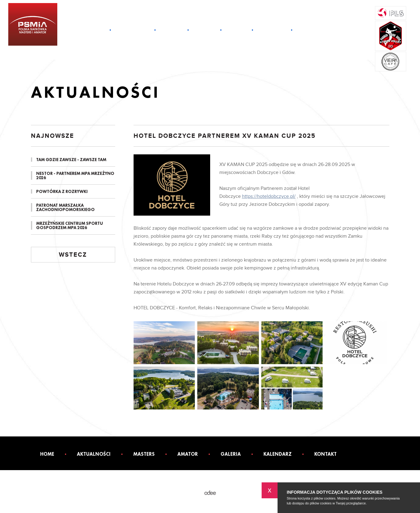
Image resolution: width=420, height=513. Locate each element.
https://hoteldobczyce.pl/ (269, 196)
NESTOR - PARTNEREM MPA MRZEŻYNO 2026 (75, 175)
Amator (204, 30)
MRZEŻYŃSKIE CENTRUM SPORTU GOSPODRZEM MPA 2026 (70, 225)
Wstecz (73, 255)
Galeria (237, 30)
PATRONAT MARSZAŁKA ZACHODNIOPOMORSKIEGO (65, 207)
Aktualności (133, 30)
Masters (172, 30)
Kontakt (309, 30)
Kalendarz (272, 30)
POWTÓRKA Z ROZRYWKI (62, 191)
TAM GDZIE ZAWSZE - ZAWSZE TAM (71, 160)
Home (97, 30)
